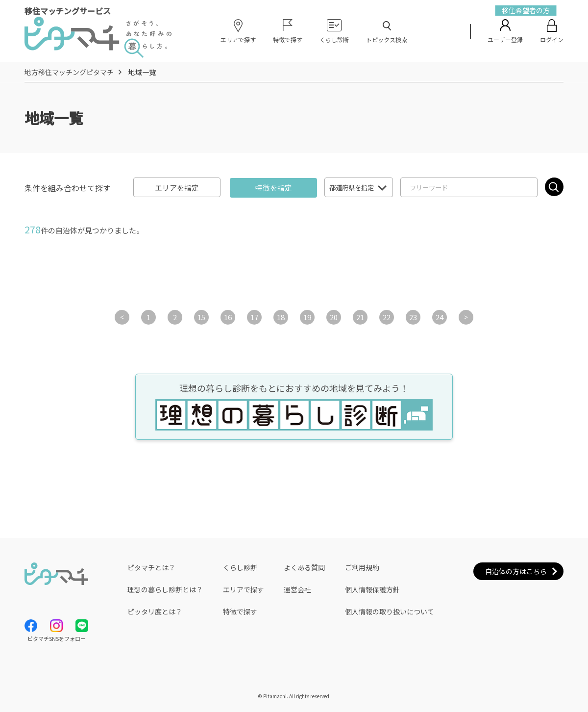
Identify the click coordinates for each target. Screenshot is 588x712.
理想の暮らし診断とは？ (165, 589)
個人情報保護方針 (372, 589)
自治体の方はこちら (516, 571)
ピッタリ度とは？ (155, 611)
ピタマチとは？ (151, 567)
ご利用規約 (362, 567)
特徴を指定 (274, 188)
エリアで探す (244, 589)
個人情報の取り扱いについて (390, 611)
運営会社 (297, 589)
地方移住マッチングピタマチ (69, 72)
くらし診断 (240, 567)
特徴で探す (240, 611)
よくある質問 (304, 567)
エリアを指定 (177, 188)
